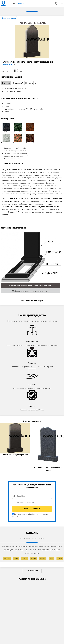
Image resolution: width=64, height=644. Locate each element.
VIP (36, 83)
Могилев (43, 558)
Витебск (33, 558)
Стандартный (18, 83)
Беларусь (18, 3)
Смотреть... (9, 65)
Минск (16, 558)
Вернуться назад (9, 18)
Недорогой (6, 83)
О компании (32, 571)
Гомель (24, 558)
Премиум (29, 83)
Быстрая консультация (32, 300)
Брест (51, 558)
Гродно (60, 558)
